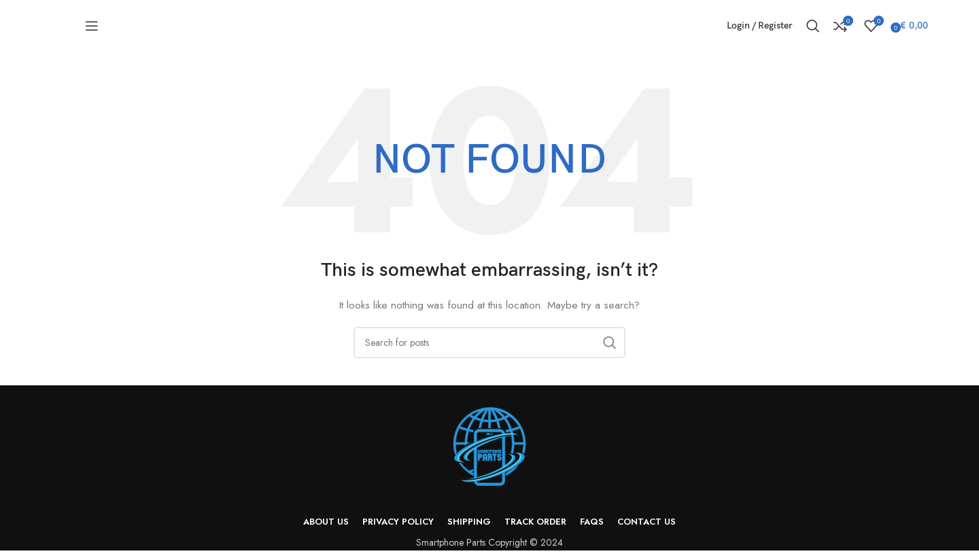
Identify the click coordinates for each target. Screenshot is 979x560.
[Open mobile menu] (92, 31)
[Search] (813, 31)
